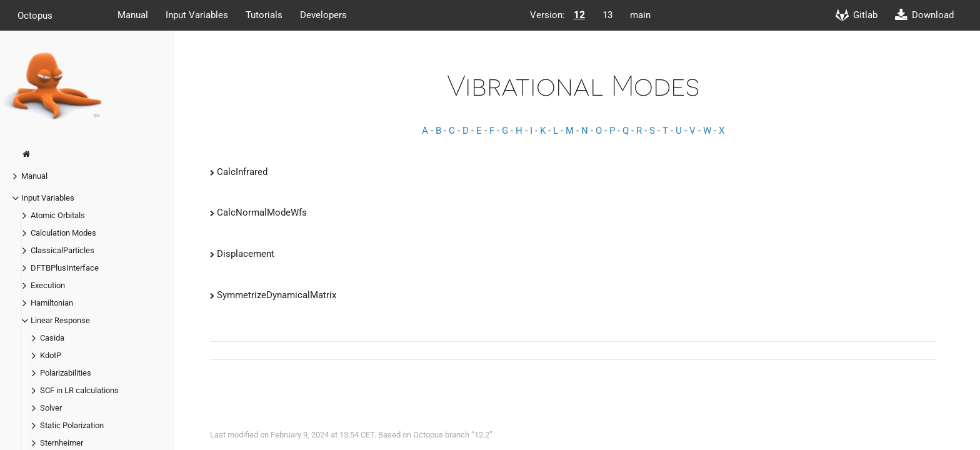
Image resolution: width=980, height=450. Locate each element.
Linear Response (60, 320)
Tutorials (264, 15)
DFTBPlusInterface (65, 268)
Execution (48, 285)
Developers (323, 15)
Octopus (35, 15)
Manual (133, 15)
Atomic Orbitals (58, 215)
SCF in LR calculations (79, 390)
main (640, 15)
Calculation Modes (63, 233)
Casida (52, 338)
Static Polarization (72, 425)
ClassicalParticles (62, 250)
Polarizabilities (66, 373)
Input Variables (197, 15)
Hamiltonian (52, 303)
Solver (51, 408)
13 (607, 15)
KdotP (51, 355)
